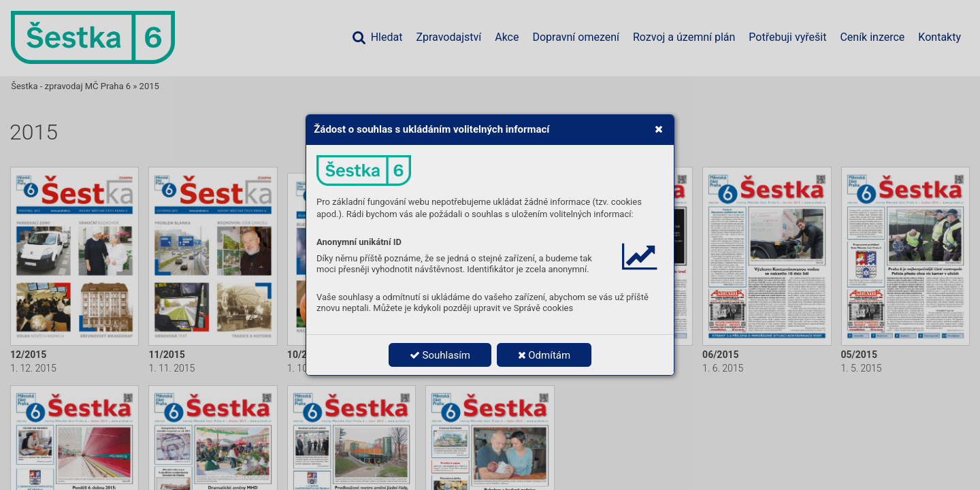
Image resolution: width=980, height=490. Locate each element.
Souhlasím (440, 355)
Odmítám (544, 355)
